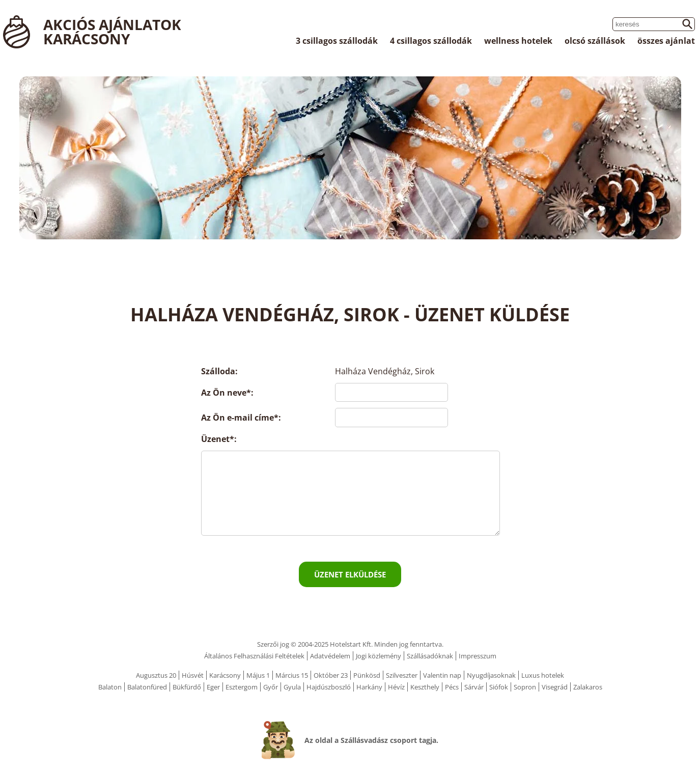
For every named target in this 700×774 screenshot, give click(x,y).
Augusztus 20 (156, 675)
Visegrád (555, 687)
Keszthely (425, 687)
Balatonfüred (147, 687)
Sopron (525, 687)
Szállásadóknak (430, 656)
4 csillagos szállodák (431, 41)
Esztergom (242, 687)
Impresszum (478, 656)
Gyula (292, 687)
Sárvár (474, 687)
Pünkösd (367, 675)
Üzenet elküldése (350, 574)
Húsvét (193, 675)
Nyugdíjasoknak (491, 675)
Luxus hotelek (543, 675)
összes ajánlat (666, 41)
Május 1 (258, 675)
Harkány (369, 687)
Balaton (110, 687)
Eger (213, 687)
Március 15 (292, 675)
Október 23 (331, 675)
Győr (271, 687)
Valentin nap (442, 675)
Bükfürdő (187, 687)
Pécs (452, 687)
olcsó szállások (595, 41)
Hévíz (396, 687)
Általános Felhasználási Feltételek (254, 656)
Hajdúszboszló (329, 687)
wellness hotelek (518, 41)
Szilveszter (402, 675)
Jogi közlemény (379, 656)
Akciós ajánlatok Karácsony (112, 32)
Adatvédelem (330, 656)
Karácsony (225, 675)
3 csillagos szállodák (337, 41)
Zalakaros (588, 687)
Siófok (499, 687)
